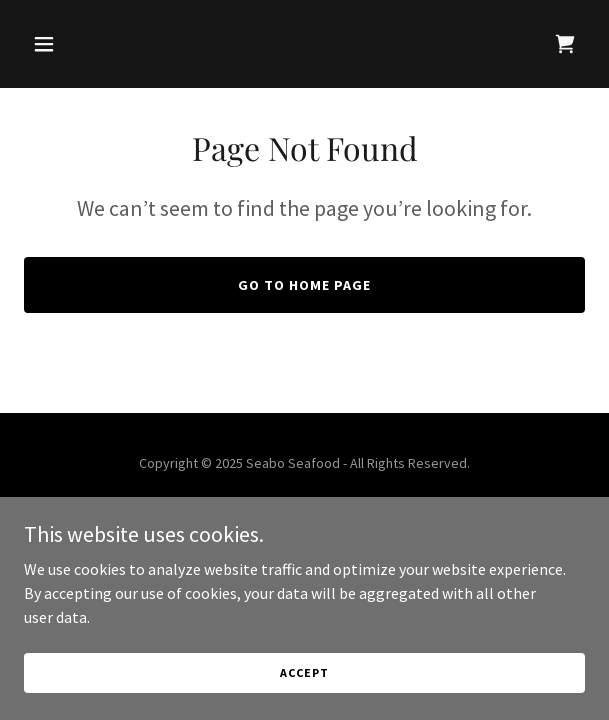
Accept (304, 672)
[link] (565, 44)
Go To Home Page (304, 285)
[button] (66, 44)
